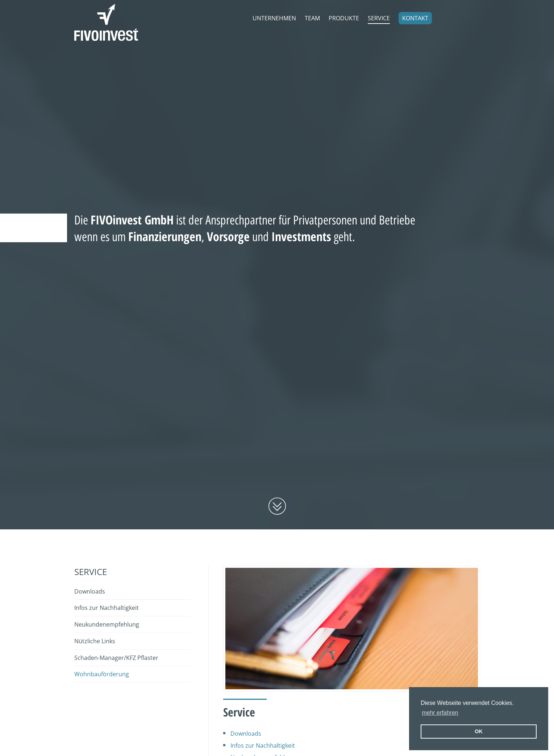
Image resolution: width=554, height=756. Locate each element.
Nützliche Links (95, 641)
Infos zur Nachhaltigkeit (263, 745)
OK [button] (479, 731)
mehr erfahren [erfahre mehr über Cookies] (440, 713)
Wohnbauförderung (102, 674)
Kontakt (415, 18)
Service (379, 18)
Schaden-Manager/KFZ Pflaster (116, 658)
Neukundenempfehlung (107, 624)
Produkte (344, 18)
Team (312, 18)
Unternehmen (274, 18)
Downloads (246, 734)
